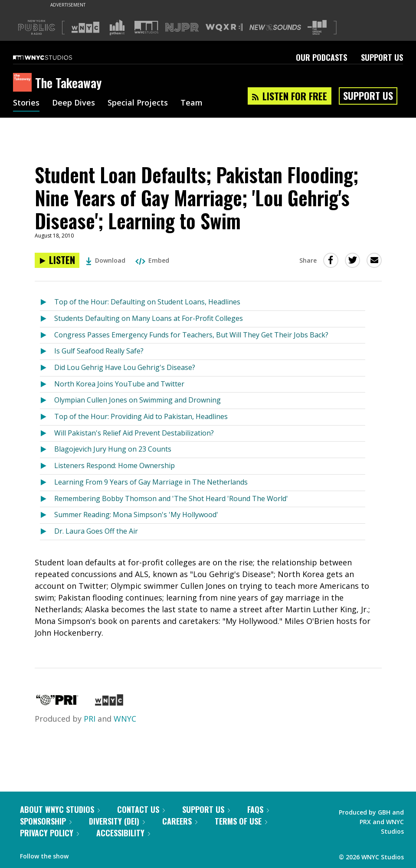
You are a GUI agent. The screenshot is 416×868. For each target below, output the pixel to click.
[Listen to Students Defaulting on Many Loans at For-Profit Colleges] (47, 319)
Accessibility (123, 833)
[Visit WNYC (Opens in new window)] (85, 27)
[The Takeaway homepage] (24, 83)
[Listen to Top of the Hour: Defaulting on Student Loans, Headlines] (47, 302)
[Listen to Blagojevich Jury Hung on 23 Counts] (47, 450)
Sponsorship (46, 821)
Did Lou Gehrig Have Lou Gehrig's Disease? (125, 367)
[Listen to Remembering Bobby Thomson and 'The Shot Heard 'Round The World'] (47, 499)
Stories (26, 103)
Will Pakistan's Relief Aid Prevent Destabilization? (134, 433)
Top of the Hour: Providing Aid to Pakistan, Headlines (141, 416)
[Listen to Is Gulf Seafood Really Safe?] (47, 351)
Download (106, 260)
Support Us (382, 57)
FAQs (258, 809)
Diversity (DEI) (117, 821)
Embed (152, 260)
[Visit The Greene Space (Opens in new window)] (317, 28)
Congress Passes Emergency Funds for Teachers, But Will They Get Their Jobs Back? (191, 335)
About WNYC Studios (60, 809)
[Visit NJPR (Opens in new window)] (182, 28)
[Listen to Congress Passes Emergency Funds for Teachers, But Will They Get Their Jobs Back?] (47, 335)
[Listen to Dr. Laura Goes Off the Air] (47, 532)
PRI (90, 719)
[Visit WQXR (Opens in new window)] (224, 28)
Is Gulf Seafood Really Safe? (99, 351)
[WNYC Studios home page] (53, 57)
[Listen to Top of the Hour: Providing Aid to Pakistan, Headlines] (47, 417)
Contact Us (141, 809)
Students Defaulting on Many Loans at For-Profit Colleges (149, 318)
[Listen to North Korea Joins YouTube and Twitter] (47, 384)
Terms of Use (241, 821)
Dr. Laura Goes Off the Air (96, 531)
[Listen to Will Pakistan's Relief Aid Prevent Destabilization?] (47, 434)
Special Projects (138, 103)
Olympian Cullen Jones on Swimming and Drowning (138, 400)
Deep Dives (74, 103)
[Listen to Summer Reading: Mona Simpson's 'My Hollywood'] (47, 515)
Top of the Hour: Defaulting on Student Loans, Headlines (147, 302)
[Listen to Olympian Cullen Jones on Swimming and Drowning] (47, 401)
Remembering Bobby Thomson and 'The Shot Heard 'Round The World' (171, 498)
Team (192, 103)
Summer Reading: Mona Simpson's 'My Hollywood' (136, 515)
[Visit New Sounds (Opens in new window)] (275, 27)
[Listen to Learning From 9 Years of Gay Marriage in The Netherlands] (47, 483)
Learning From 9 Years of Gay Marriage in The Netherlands (151, 482)
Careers (180, 821)
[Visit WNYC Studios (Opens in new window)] (146, 27)
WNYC (125, 719)
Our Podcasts (321, 57)
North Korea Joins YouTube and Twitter (119, 384)
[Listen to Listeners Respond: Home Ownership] (47, 466)
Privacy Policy (49, 833)
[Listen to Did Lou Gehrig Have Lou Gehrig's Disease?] (47, 368)
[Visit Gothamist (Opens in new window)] (117, 27)
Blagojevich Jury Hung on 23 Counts (113, 449)
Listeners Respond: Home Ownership (115, 465)
